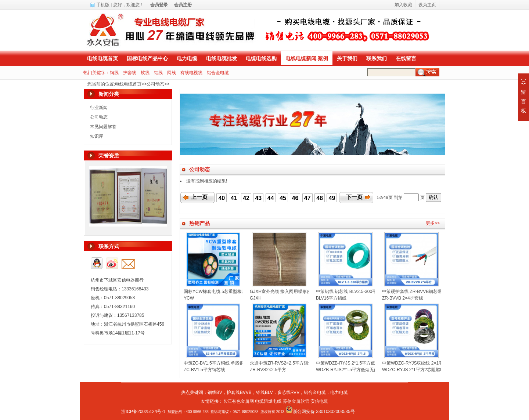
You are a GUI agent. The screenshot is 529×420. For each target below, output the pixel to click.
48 (320, 198)
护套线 (130, 73)
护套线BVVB (239, 392)
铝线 (158, 73)
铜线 (114, 73)
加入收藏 (403, 5)
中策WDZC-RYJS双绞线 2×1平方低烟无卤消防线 (430, 363)
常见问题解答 (103, 127)
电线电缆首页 (102, 58)
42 (246, 198)
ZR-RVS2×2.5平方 (268, 370)
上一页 (199, 197)
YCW (189, 298)
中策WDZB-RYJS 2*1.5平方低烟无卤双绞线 (359, 363)
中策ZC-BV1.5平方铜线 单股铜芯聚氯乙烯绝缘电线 (234, 363)
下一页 (354, 197)
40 (222, 198)
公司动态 (155, 84)
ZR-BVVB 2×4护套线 (403, 298)
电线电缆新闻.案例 (307, 58)
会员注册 (183, 5)
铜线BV (215, 392)
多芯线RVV (288, 392)
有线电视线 (191, 73)
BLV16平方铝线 (331, 298)
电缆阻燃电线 (268, 401)
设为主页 (427, 5)
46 (295, 198)
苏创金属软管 (296, 401)
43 (258, 198)
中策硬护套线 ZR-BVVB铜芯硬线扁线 (419, 292)
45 (283, 198)
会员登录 (159, 5)
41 (234, 198)
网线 (172, 73)
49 (332, 198)
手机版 (103, 5)
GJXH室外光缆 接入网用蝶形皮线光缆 (287, 292)
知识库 (97, 136)
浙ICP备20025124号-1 (143, 412)
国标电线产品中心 (147, 58)
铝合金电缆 (218, 73)
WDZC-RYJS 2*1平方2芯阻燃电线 (415, 370)
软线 (145, 73)
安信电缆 (319, 401)
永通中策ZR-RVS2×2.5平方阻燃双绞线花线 (292, 363)
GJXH (256, 298)
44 (271, 198)
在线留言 (406, 58)
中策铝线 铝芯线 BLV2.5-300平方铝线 (353, 292)
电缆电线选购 (261, 58)
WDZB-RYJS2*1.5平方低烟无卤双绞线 (354, 370)
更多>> (433, 223)
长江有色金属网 (238, 401)
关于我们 (347, 58)
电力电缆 (187, 58)
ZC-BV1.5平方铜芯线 (204, 370)
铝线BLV (264, 392)
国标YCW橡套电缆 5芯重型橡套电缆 (219, 292)
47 (307, 198)
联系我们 (377, 58)
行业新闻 (99, 108)
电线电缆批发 (222, 58)
